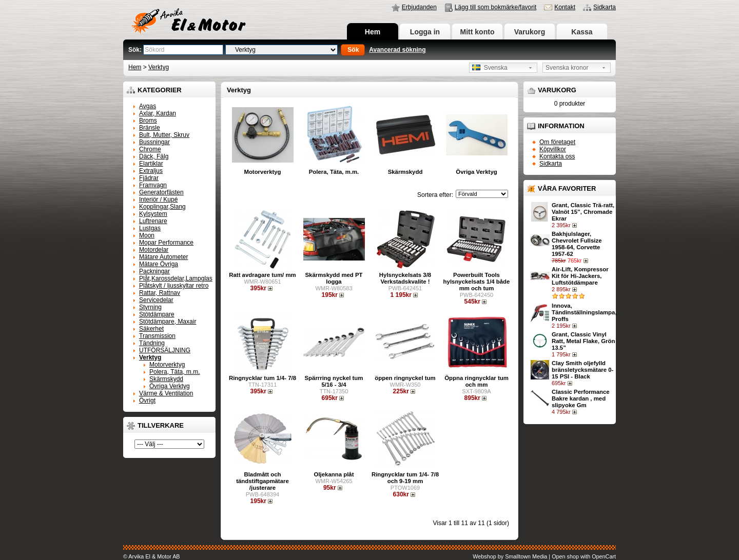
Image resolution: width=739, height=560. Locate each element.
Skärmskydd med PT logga (334, 278)
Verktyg (159, 67)
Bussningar (154, 142)
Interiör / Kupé (158, 199)
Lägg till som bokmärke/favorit (495, 7)
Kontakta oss (557, 156)
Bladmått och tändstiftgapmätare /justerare (262, 481)
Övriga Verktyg (170, 386)
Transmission (157, 336)
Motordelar (154, 250)
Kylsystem (153, 214)
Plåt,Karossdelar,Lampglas (176, 278)
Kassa (582, 32)
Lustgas (150, 228)
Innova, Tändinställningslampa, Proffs (584, 312)
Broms (148, 121)
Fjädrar (149, 178)
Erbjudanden (419, 7)
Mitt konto (478, 32)
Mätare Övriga (159, 264)
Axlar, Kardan (158, 113)
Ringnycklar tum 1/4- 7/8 (262, 378)
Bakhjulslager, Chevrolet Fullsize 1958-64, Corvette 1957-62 (577, 244)
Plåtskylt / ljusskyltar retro (174, 286)
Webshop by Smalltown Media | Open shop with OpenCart (544, 556)
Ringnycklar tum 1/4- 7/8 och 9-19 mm (405, 478)
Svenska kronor (567, 68)
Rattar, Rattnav (160, 293)
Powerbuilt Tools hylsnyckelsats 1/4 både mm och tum (477, 282)
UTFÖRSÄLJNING (165, 350)
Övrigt (147, 401)
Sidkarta (605, 7)
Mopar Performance (166, 243)
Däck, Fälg (154, 156)
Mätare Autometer (163, 257)
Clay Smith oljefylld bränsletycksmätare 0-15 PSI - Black (582, 370)
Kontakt (565, 7)
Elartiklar (151, 164)
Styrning (150, 307)
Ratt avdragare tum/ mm (262, 275)
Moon (147, 235)
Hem (373, 32)
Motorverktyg (167, 365)
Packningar (154, 271)
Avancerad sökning (397, 50)
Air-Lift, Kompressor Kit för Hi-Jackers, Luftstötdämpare (580, 276)
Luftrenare (153, 221)
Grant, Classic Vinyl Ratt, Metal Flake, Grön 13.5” (583, 341)
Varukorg (530, 32)
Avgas (148, 106)
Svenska (490, 68)
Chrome (150, 149)
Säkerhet (151, 329)
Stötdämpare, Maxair (168, 322)
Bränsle (150, 128)
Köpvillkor (553, 149)
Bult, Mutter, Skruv (164, 135)
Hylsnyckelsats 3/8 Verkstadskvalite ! (405, 278)
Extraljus (151, 171)
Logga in (425, 32)
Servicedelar (156, 300)
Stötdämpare (157, 314)
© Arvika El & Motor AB (152, 556)
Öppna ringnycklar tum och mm (477, 381)
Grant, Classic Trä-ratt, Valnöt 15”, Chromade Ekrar (583, 212)
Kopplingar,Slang (162, 207)
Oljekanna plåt (334, 474)
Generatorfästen (161, 192)
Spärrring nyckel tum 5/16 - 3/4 (334, 381)
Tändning (152, 343)
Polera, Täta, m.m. (174, 372)
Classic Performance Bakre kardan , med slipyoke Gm (581, 398)
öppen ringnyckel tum (405, 378)
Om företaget (557, 142)
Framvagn (153, 185)
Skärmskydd (166, 379)
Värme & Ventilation (166, 393)
